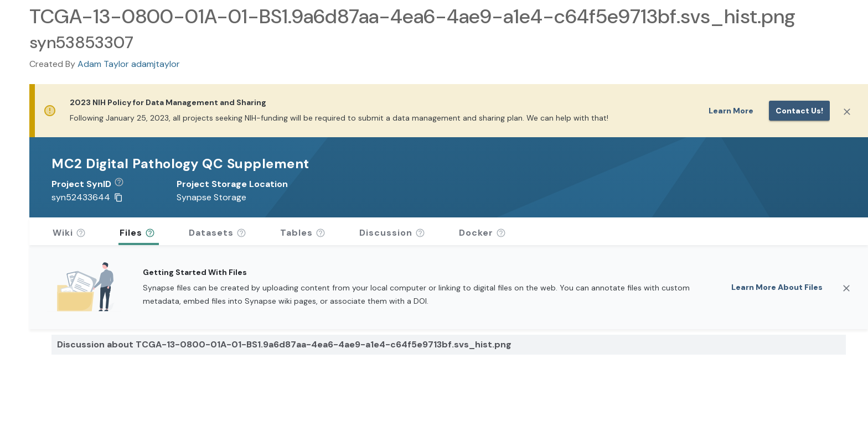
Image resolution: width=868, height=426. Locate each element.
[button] (123, 184)
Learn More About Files (777, 287)
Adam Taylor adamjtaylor (129, 64)
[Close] (847, 112)
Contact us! (799, 111)
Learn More (731, 111)
